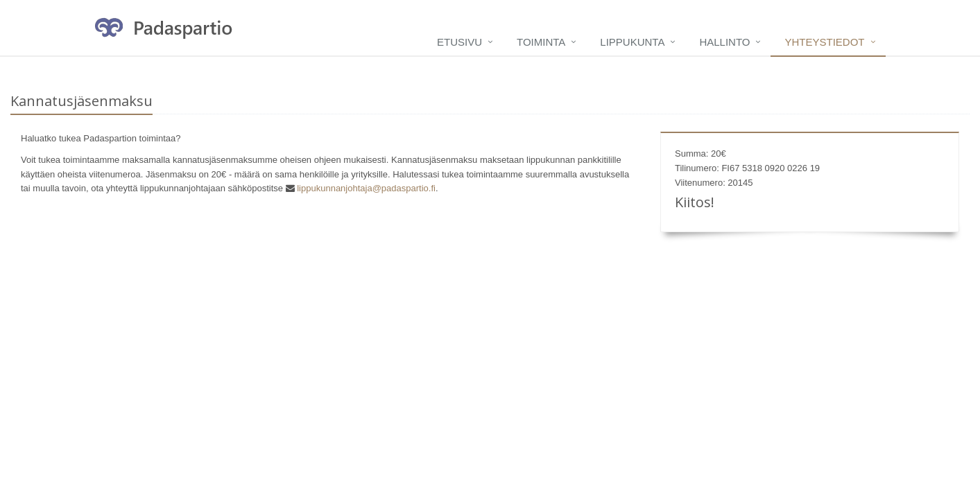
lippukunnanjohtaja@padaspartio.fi (366, 188)
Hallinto (724, 42)
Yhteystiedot (824, 42)
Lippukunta (632, 42)
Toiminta (541, 42)
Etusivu (459, 42)
